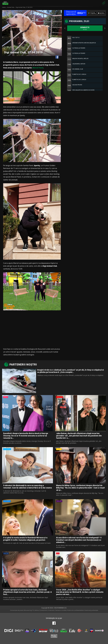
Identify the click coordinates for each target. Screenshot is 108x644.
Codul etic (51, 610)
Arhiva (37, 610)
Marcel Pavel (38, 68)
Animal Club (11, 7)
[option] (85, 87)
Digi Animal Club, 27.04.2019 (24, 7)
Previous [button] (65, 28)
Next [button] (105, 28)
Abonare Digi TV (29, 610)
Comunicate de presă (17, 610)
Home (4, 7)
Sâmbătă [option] (85, 28)
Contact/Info (43, 610)
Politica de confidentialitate (75, 610)
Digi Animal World (5, 3)
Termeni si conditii (61, 610)
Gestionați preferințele (91, 610)
